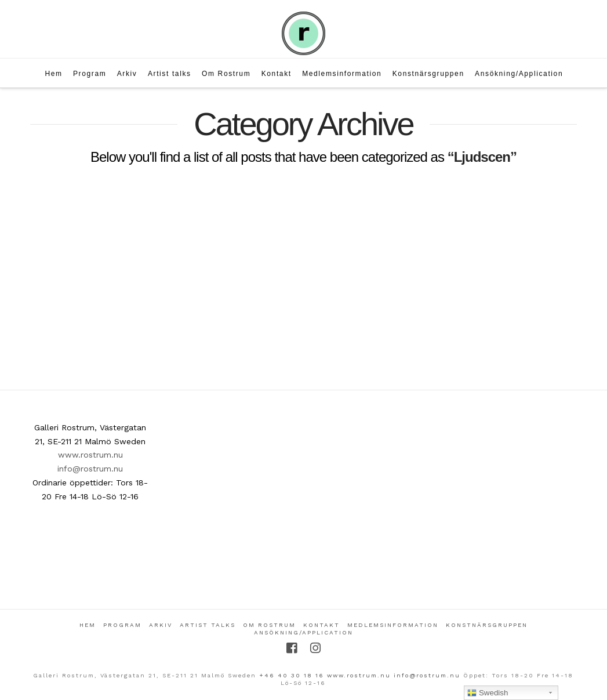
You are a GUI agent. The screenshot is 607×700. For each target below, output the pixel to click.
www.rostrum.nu (90, 455)
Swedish (488, 693)
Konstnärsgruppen (487, 625)
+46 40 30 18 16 (292, 675)
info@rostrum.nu (90, 469)
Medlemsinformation (393, 625)
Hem (88, 625)
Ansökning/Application (303, 632)
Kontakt (321, 625)
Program (122, 625)
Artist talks (208, 625)
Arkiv (161, 625)
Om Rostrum (269, 625)
